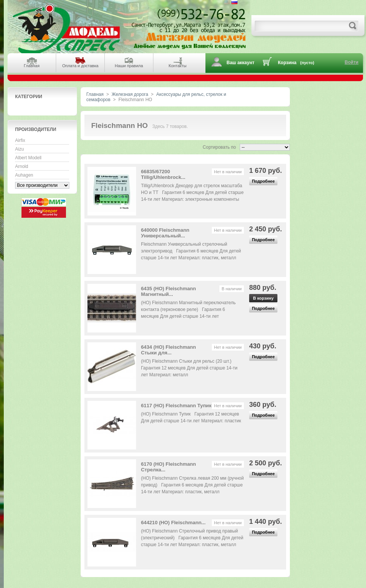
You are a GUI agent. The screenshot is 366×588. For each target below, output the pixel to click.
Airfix (20, 140)
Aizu (19, 149)
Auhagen (24, 175)
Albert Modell (28, 158)
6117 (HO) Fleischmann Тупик (176, 406)
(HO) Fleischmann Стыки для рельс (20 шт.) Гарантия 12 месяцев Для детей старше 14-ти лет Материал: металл (189, 368)
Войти (351, 62)
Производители (36, 129)
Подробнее (263, 181)
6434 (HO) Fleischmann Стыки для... (168, 350)
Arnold (22, 166)
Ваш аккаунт (240, 63)
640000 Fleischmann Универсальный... (165, 233)
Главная (95, 94)
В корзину (263, 298)
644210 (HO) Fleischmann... (173, 523)
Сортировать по (219, 147)
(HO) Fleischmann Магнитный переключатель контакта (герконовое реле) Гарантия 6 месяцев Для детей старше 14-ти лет (188, 309)
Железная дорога (130, 94)
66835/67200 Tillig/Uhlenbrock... (163, 174)
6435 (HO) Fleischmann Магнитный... (168, 291)
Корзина (287, 63)
